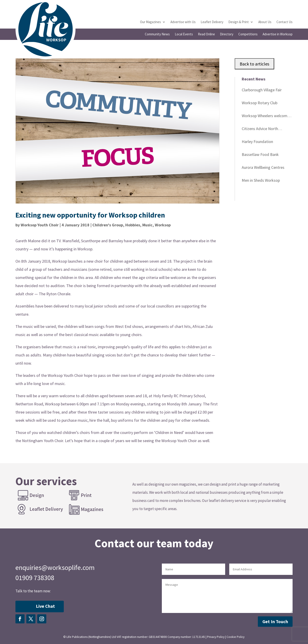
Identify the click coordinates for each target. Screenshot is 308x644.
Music (147, 225)
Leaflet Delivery (212, 22)
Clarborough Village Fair (262, 90)
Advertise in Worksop (278, 34)
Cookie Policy (235, 637)
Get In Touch (275, 621)
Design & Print (239, 22)
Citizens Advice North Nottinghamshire (260, 129)
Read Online (206, 34)
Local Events (184, 34)
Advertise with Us (183, 22)
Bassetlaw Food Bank (260, 154)
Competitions (248, 34)
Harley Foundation (257, 142)
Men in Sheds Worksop (261, 180)
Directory (227, 34)
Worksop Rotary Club (260, 103)
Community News (157, 34)
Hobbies (133, 225)
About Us (265, 22)
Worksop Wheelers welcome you (266, 116)
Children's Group (108, 225)
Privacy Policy (216, 637)
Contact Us (285, 22)
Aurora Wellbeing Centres (263, 167)
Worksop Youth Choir (40, 225)
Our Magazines (150, 22)
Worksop (163, 225)
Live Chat (45, 606)
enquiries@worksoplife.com (55, 567)
